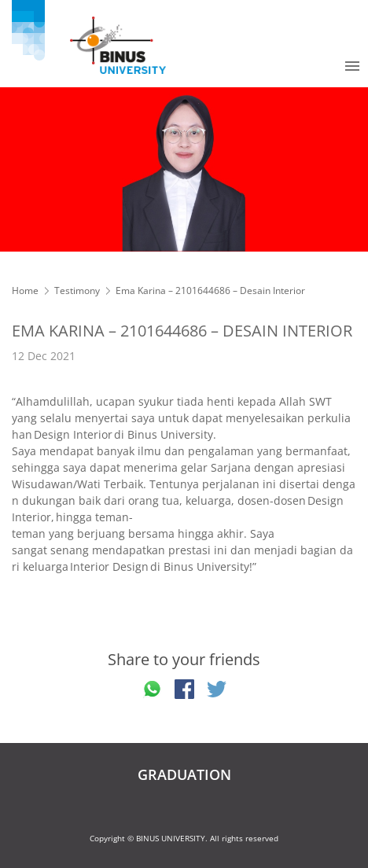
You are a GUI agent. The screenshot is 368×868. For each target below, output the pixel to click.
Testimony (77, 291)
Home (25, 291)
